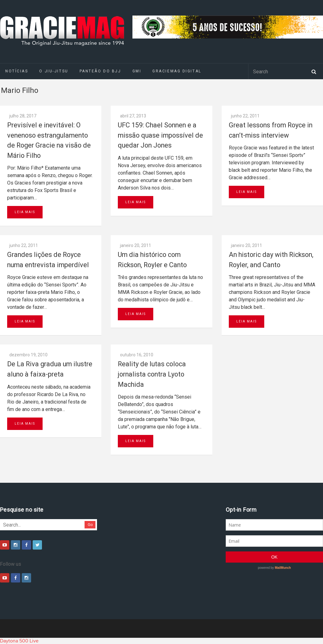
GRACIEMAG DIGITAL (177, 71)
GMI (137, 71)
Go (90, 525)
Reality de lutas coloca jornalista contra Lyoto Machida (152, 374)
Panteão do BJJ (100, 71)
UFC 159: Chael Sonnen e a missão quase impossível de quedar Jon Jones (160, 135)
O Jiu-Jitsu (54, 71)
